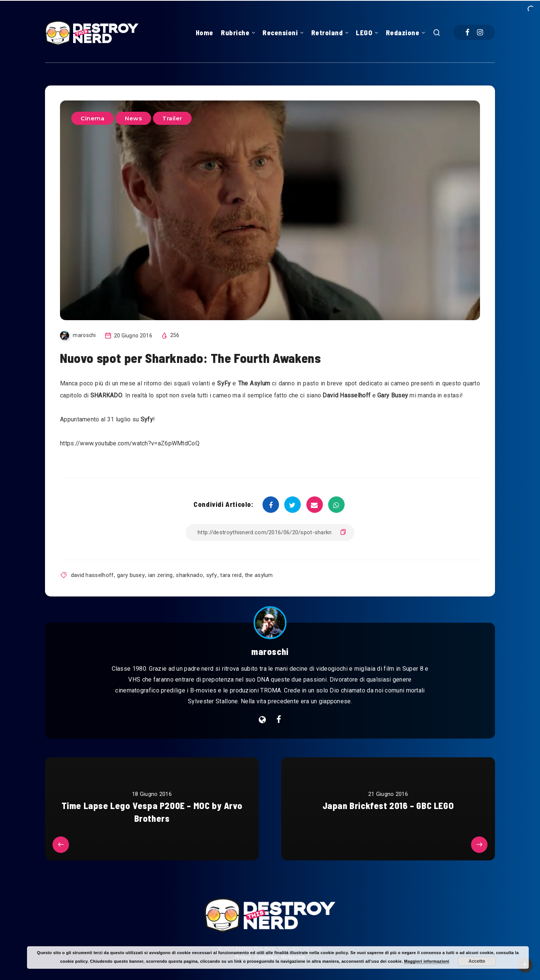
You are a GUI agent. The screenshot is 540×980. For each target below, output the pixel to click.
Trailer (172, 118)
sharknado (189, 575)
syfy (212, 575)
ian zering (160, 575)
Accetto (477, 961)
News (133, 118)
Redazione (403, 33)
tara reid (231, 575)
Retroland (327, 33)
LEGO (364, 33)
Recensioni (280, 33)
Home (205, 33)
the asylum (259, 575)
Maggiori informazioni (427, 961)
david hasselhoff (92, 575)
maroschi (270, 651)
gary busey (131, 575)
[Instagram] (480, 32)
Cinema (92, 118)
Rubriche (235, 33)
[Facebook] (467, 32)
